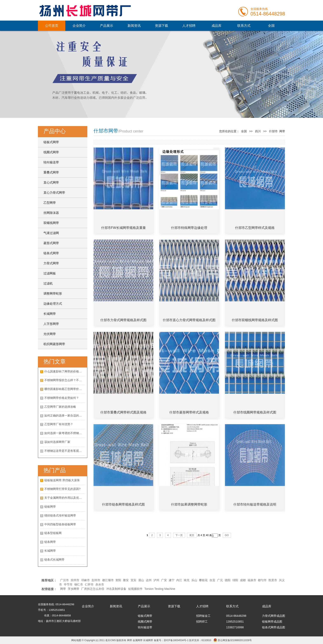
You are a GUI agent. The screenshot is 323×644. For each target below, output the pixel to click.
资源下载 (161, 26)
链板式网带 (51, 142)
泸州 (156, 580)
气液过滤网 (51, 233)
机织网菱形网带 (54, 344)
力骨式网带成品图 (274, 616)
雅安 (126, 580)
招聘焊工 (202, 622)
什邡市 (273, 131)
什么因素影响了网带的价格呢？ (64, 371)
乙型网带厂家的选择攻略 (60, 407)
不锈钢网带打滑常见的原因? (62, 489)
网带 (63, 589)
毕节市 (68, 584)
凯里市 (273, 580)
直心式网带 (51, 182)
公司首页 (52, 26)
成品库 (217, 26)
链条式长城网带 (54, 560)
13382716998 (235, 627)
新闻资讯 (134, 26)
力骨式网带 (51, 263)
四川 (258, 131)
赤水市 (100, 584)
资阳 (118, 580)
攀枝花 (203, 580)
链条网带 (50, 542)
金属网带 (138, 640)
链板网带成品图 (272, 622)
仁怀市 (89, 584)
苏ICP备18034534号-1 (176, 640)
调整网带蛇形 (53, 293)
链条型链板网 (53, 533)
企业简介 (79, 26)
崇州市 (75, 580)
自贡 (212, 580)
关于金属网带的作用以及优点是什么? (65, 498)
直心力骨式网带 (54, 193)
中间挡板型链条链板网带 (60, 524)
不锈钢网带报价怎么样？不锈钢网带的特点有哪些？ (65, 380)
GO (227, 535)
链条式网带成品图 (274, 627)
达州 (149, 580)
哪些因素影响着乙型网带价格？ (64, 389)
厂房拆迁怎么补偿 (93, 589)
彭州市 (96, 580)
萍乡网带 (74, 589)
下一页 (179, 535)
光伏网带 (50, 334)
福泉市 (252, 580)
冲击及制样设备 (116, 589)
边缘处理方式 (53, 304)
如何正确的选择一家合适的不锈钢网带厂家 (65, 416)
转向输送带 (51, 162)
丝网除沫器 (51, 213)
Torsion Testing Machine (160, 589)
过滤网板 (50, 273)
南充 (187, 580)
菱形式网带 (51, 243)
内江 (179, 580)
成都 (243, 580)
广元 (220, 580)
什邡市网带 (106, 131)
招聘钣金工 (203, 616)
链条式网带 (51, 253)
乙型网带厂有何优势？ (59, 424)
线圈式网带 (51, 152)
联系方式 (244, 26)
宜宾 (133, 580)
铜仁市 (79, 584)
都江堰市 (108, 580)
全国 (271, 26)
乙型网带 (50, 203)
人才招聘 (189, 26)
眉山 (141, 580)
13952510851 (235, 622)
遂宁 (172, 580)
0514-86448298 (236, 616)
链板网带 (50, 507)
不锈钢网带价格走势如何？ (62, 398)
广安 (164, 580)
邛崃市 (85, 580)
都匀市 (262, 580)
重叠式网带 (51, 172)
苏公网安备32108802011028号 (235, 640)
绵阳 (235, 580)
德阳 (228, 580)
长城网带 (50, 314)
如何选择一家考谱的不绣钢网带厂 (65, 433)
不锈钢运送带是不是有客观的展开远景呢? (65, 451)
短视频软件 (135, 589)
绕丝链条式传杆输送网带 (60, 515)
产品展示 (106, 26)
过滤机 (48, 283)
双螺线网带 (51, 223)
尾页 (192, 535)
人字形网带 (51, 324)
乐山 (194, 580)
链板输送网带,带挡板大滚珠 (62, 480)
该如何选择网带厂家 (57, 442)
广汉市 (64, 580)
